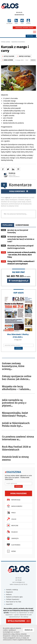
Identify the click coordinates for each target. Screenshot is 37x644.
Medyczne (12, 525)
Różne (11, 551)
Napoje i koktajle (24, 56)
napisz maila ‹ (12, 175)
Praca (11, 512)
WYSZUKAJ (18, 348)
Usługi (11, 519)
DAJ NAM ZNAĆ (19, 272)
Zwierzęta (12, 538)
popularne (8, 225)
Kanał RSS (9, 604)
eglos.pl (19, 12)
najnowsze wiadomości (18, 42)
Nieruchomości (14, 506)
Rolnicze (12, 532)
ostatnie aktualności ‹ (14, 177)
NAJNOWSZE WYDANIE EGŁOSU (24, 28)
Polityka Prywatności (13, 599)
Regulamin (10, 592)
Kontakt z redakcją (12, 590)
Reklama (9, 595)
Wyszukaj (31, 36)
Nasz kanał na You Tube (14, 602)
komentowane (22, 225)
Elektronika (13, 545)
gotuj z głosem (8, 56)
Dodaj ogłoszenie (18, 493)
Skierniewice (19, 15)
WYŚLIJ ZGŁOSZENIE (16, 621)
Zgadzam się (29, 630)
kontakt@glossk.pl (18, 281)
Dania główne (8, 60)
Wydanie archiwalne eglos (14, 597)
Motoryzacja (13, 500)
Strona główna (5, 42)
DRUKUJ (33, 60)
